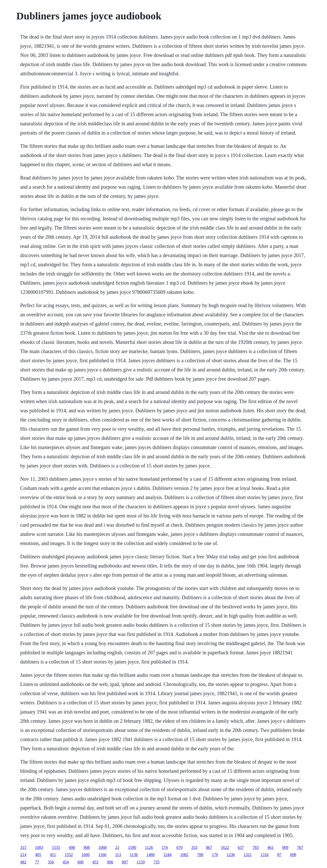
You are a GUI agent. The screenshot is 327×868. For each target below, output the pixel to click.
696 (80, 862)
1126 (149, 847)
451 (53, 855)
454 (66, 862)
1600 (86, 855)
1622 (225, 847)
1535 (56, 847)
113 (118, 855)
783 (255, 847)
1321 (248, 855)
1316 (264, 855)
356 (51, 862)
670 (179, 847)
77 (37, 862)
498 (72, 847)
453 (95, 862)
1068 (102, 847)
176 (215, 855)
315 (23, 847)
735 (156, 862)
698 (293, 855)
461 (270, 847)
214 (23, 855)
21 (117, 847)
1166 (102, 855)
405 (38, 855)
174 (165, 847)
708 (200, 855)
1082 (184, 855)
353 (194, 847)
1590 (132, 847)
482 (23, 862)
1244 (167, 855)
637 (241, 847)
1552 (69, 855)
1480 (150, 855)
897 (125, 862)
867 (209, 847)
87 (279, 855)
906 (110, 862)
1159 (141, 862)
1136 (134, 855)
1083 (39, 847)
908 (87, 847)
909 (285, 847)
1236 (231, 855)
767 (300, 847)
